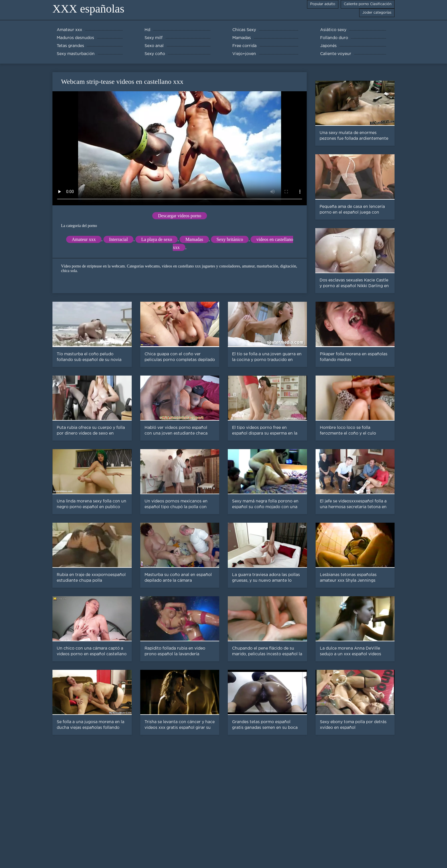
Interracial (119, 239)
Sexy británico (230, 239)
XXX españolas (88, 9)
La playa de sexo (157, 239)
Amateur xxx (84, 239)
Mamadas (194, 239)
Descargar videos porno (180, 216)
